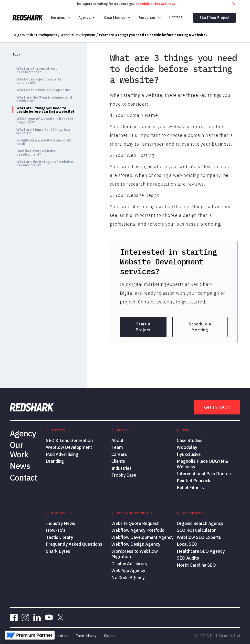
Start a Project (143, 327)
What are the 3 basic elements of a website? (44, 99)
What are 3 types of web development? (37, 70)
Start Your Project (215, 18)
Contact (176, 17)
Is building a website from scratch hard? (45, 142)
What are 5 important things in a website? (43, 131)
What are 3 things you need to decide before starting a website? (153, 35)
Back (16, 55)
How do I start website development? (36, 153)
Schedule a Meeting (200, 327)
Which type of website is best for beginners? (45, 121)
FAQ (16, 35)
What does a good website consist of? (39, 81)
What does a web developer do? (44, 90)
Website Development (40, 35)
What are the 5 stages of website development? (45, 163)
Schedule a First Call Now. (155, 4)
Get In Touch (217, 407)
